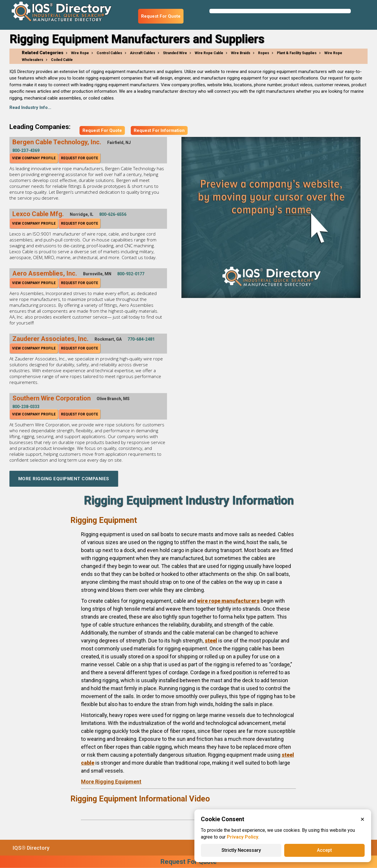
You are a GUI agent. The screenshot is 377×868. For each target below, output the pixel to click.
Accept (324, 850)
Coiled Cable (62, 60)
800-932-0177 (131, 274)
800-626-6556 (113, 214)
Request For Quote (161, 16)
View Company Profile (34, 158)
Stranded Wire (175, 53)
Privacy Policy (243, 837)
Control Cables (109, 53)
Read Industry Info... (30, 107)
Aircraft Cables (143, 53)
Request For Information (159, 130)
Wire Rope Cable (209, 53)
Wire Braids (241, 53)
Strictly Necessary (241, 850)
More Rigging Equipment (111, 782)
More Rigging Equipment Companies (64, 479)
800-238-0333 (26, 407)
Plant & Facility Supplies (297, 53)
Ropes (264, 53)
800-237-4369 (26, 150)
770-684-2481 (141, 339)
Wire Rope (80, 53)
